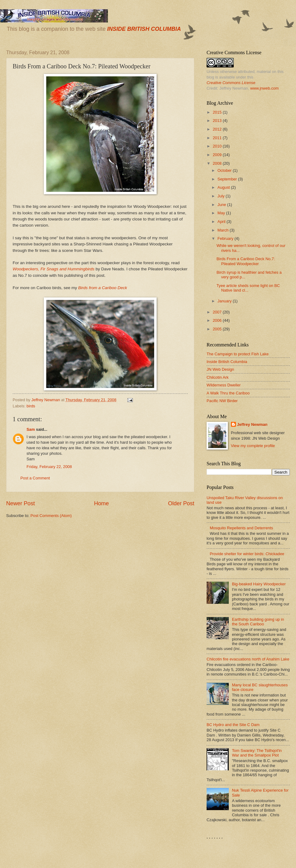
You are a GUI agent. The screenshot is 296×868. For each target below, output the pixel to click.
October (225, 170)
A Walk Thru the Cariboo (228, 393)
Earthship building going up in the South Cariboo (258, 622)
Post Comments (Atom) (51, 516)
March (223, 230)
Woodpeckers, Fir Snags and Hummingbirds (53, 269)
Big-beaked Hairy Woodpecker (259, 584)
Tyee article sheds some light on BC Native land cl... (248, 288)
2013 (218, 121)
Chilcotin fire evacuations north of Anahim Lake (248, 659)
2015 (218, 112)
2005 (218, 329)
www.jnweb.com (264, 88)
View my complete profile (253, 446)
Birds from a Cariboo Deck (103, 288)
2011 (218, 138)
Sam (31, 429)
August (224, 187)
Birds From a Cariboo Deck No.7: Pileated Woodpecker (246, 261)
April (222, 222)
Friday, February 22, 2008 (49, 467)
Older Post (181, 503)
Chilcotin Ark (218, 377)
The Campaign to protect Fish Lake (238, 354)
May (222, 213)
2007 (218, 312)
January (225, 301)
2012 (218, 129)
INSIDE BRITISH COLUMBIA (144, 29)
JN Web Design (220, 369)
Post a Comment (35, 478)
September (228, 179)
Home (101, 503)
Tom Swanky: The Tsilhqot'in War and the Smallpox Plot (257, 753)
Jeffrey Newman (252, 424)
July (221, 196)
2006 (218, 320)
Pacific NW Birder (222, 401)
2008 (218, 163)
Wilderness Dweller (224, 385)
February (226, 238)
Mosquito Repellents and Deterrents (241, 528)
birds (31, 406)
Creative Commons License (231, 83)
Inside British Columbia (227, 362)
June (222, 205)
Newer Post (21, 503)
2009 (218, 155)
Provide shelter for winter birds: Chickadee (247, 554)
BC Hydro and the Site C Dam (233, 725)
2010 (218, 146)
